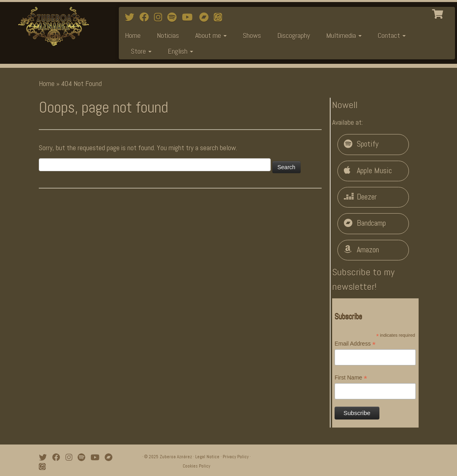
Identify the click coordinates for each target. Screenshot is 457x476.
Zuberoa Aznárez (176, 457)
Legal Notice (207, 457)
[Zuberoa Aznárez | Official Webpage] (54, 26)
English (180, 51)
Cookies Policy (196, 466)
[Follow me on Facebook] (147, 17)
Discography (294, 35)
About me (211, 35)
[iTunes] (220, 17)
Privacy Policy (236, 457)
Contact (392, 35)
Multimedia (344, 35)
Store (141, 51)
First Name (351, 378)
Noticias (168, 35)
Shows (252, 35)
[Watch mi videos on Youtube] (190, 17)
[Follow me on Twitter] (132, 17)
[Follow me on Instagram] (161, 17)
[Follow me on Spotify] (175, 17)
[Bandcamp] (206, 17)
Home (133, 35)
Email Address (355, 344)
